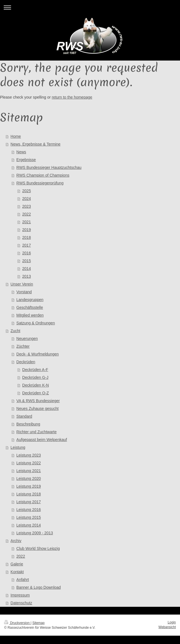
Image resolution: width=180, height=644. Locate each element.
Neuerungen (27, 339)
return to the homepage (72, 97)
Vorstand (24, 292)
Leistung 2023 (29, 455)
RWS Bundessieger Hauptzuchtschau (49, 167)
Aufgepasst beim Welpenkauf (42, 440)
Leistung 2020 (29, 478)
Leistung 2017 (29, 502)
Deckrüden (26, 362)
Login (172, 622)
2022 (27, 214)
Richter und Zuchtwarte (37, 432)
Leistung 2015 (29, 517)
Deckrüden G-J (35, 377)
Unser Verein (22, 284)
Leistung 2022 (29, 463)
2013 (27, 276)
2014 (27, 269)
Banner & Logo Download (39, 587)
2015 (27, 261)
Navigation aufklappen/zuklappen (90, 7)
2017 (27, 245)
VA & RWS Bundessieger (38, 401)
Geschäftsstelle (30, 307)
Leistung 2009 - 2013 (35, 533)
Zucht (15, 331)
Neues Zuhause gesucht (38, 409)
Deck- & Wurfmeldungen (38, 354)
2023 (27, 206)
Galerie (17, 564)
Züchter (23, 346)
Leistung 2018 (29, 494)
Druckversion (17, 623)
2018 (27, 237)
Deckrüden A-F (35, 370)
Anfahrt (23, 580)
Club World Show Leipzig (38, 548)
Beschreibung (28, 424)
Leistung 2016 (29, 510)
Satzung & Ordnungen (36, 323)
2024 (27, 199)
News (21, 152)
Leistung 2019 (29, 486)
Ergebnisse (26, 160)
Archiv (16, 541)
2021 (27, 222)
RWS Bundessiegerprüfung (40, 183)
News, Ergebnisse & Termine (35, 144)
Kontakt (17, 572)
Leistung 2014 (29, 525)
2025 (27, 191)
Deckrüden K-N (36, 385)
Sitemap (38, 623)
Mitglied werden (30, 315)
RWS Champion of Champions (43, 175)
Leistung (18, 447)
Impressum (20, 595)
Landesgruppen (30, 300)
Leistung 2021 (29, 471)
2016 (27, 253)
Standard (24, 416)
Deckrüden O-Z (36, 393)
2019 (27, 230)
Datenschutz (21, 603)
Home (16, 136)
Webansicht (167, 627)
